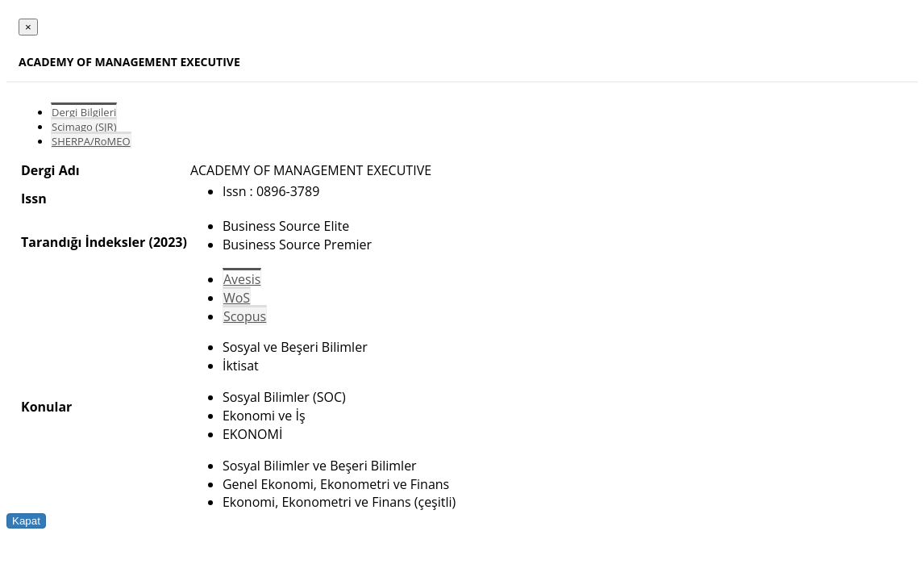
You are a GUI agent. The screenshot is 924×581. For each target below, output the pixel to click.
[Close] (28, 27)
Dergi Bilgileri (84, 112)
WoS (237, 298)
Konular (46, 407)
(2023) (167, 242)
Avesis (242, 279)
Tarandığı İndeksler (83, 242)
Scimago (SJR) (84, 127)
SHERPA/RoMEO (91, 141)
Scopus (245, 316)
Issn (34, 199)
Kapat (26, 521)
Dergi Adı (50, 170)
